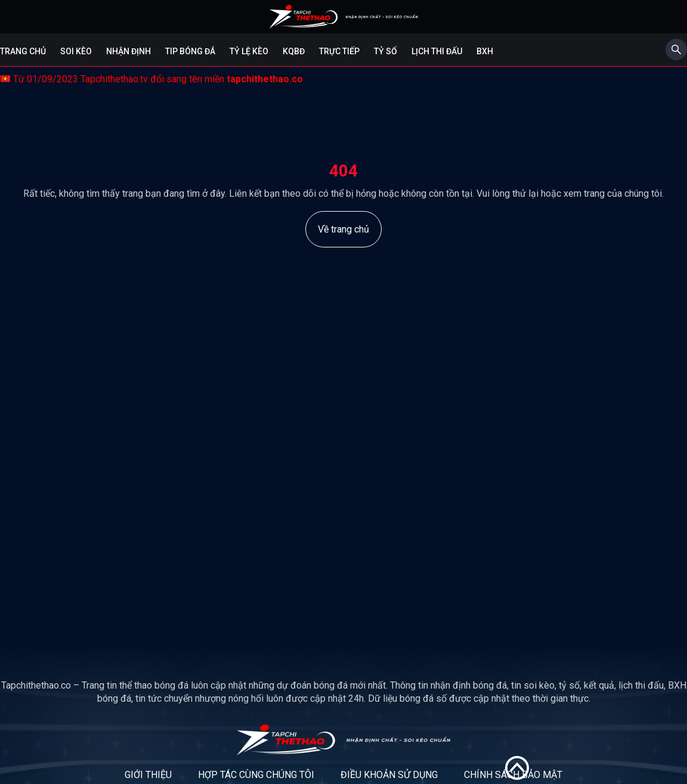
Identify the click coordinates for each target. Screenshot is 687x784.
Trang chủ (23, 51)
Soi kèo (76, 51)
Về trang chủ (343, 229)
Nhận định (129, 51)
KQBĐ (294, 51)
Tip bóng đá (190, 51)
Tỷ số (386, 51)
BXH (485, 51)
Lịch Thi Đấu (437, 51)
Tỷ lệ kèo (249, 51)
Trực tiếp (339, 51)
